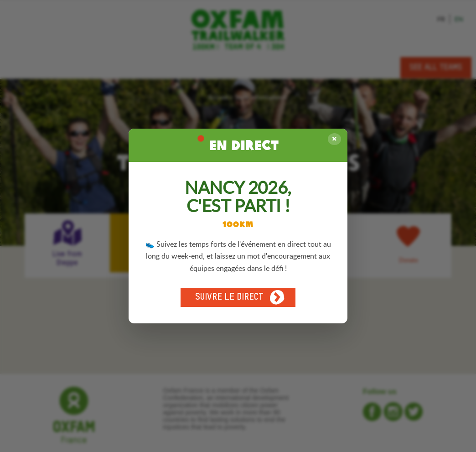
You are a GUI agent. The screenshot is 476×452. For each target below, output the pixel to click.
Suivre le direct (240, 297)
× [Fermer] (334, 139)
